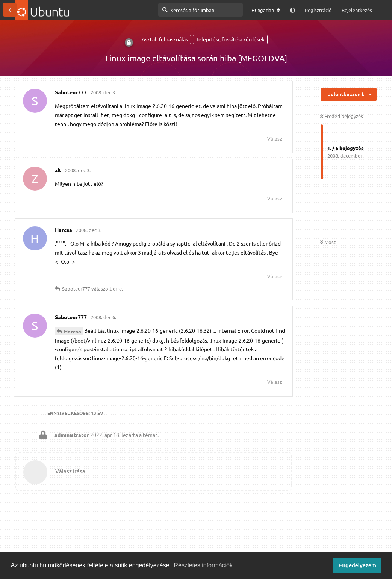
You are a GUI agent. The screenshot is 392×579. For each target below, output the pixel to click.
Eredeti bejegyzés (342, 116)
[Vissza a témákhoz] (10, 10)
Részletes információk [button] (204, 565)
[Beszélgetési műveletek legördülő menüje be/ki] (370, 94)
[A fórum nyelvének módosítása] (266, 10)
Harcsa (73, 331)
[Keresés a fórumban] (201, 10)
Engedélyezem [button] (357, 565)
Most (328, 242)
